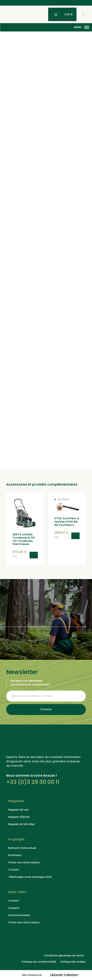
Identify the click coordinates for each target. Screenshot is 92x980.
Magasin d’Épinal (19, 817)
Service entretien (19, 915)
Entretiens (15, 855)
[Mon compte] (43, 14)
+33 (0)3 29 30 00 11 (33, 782)
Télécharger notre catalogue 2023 (30, 877)
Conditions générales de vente (64, 955)
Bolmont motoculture (22, 848)
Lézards (64, 975)
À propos (14, 908)
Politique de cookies (73, 962)
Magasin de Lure (19, 810)
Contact (14, 870)
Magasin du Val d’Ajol (22, 824)
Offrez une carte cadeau (24, 862)
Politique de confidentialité (39, 962)
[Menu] (87, 27)
